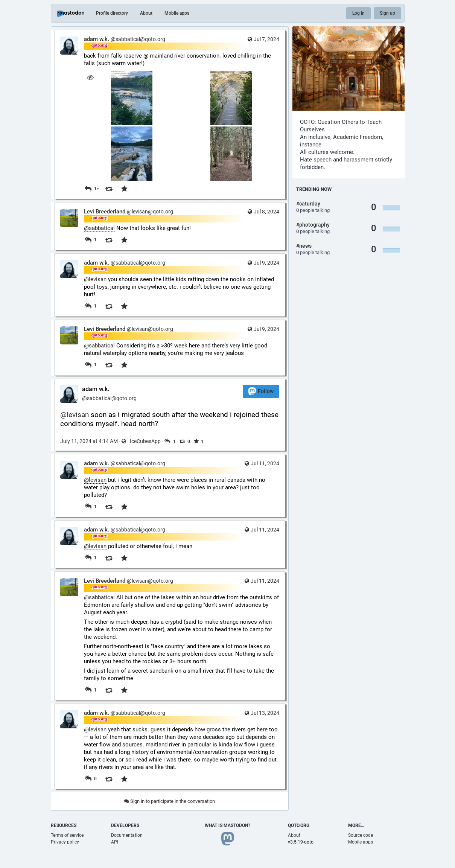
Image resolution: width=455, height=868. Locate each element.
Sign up (387, 13)
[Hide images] (91, 77)
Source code (361, 835)
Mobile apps (177, 13)
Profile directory (112, 13)
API (115, 842)
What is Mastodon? (227, 825)
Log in (358, 13)
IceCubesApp (145, 441)
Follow (261, 391)
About (146, 13)
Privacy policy (65, 842)
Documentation (127, 835)
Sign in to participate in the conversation (170, 801)
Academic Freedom (358, 137)
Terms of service (67, 835)
